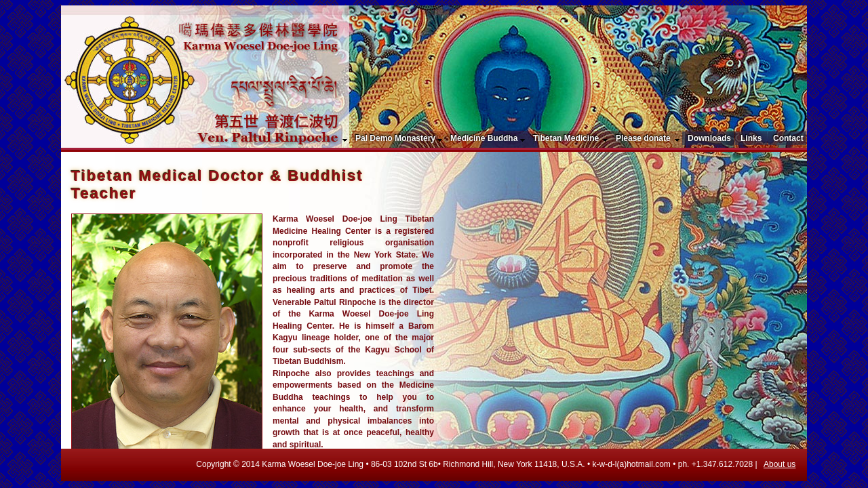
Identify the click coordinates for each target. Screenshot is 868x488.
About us (780, 464)
